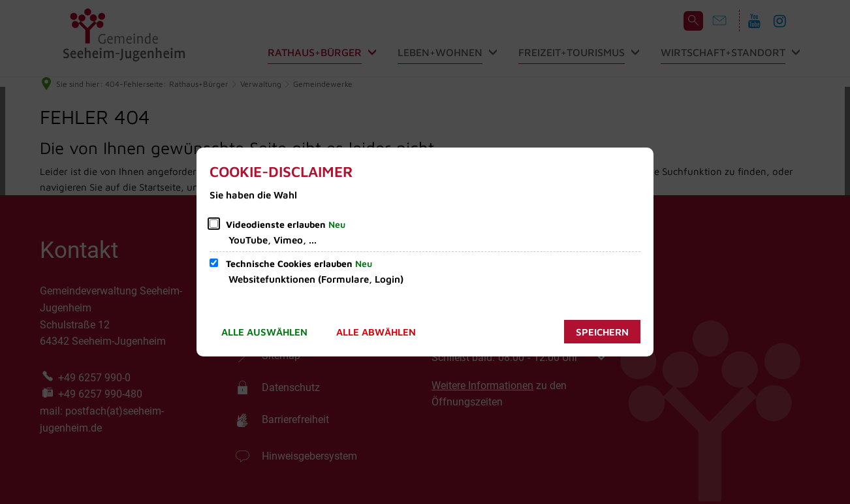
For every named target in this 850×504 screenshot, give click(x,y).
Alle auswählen (264, 332)
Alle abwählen (376, 332)
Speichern (602, 332)
